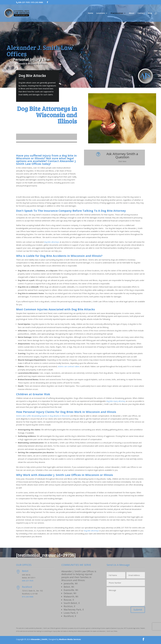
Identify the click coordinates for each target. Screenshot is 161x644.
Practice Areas (117, 13)
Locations (101, 13)
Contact (141, 13)
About (132, 13)
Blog (150, 13)
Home (90, 13)
